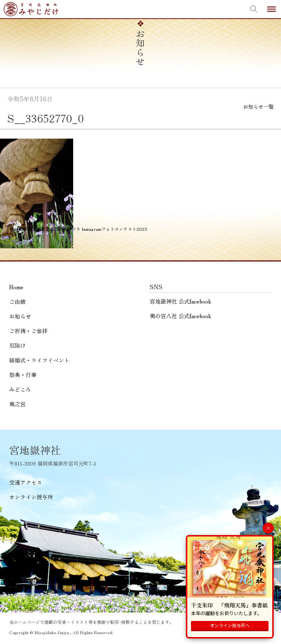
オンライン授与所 (31, 497)
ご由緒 (17, 302)
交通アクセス (26, 482)
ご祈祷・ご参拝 (28, 331)
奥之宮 (17, 404)
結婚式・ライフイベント (39, 360)
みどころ (20, 389)
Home (16, 287)
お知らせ (20, 316)
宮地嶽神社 (31, 9)
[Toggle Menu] (271, 9)
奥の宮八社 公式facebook (180, 316)
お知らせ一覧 (258, 106)
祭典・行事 (23, 375)
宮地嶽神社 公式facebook (180, 301)
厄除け (17, 345)
